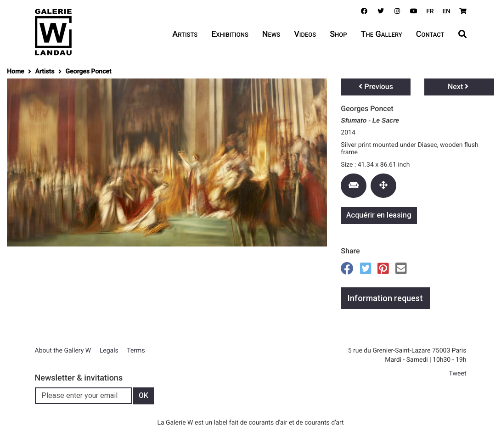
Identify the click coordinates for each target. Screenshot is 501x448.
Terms (136, 351)
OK (144, 395)
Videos (305, 34)
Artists (185, 34)
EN (446, 11)
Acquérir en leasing (379, 215)
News (271, 34)
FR (430, 11)
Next (458, 87)
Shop (338, 34)
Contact (430, 34)
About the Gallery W (63, 351)
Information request (385, 298)
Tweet (458, 374)
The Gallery (382, 34)
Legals (109, 351)
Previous (376, 87)
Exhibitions (230, 34)
